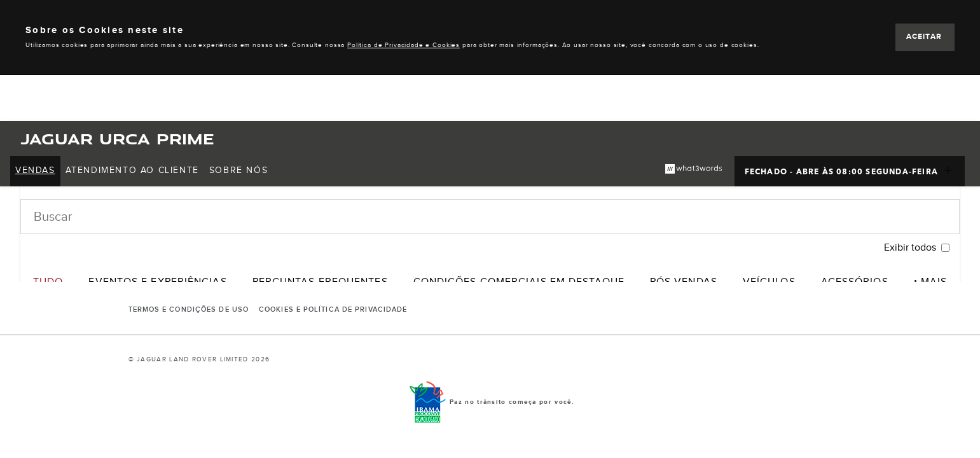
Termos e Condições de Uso (189, 310)
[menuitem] (35, 171)
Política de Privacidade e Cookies (404, 45)
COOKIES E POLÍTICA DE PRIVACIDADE (333, 310)
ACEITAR (924, 37)
